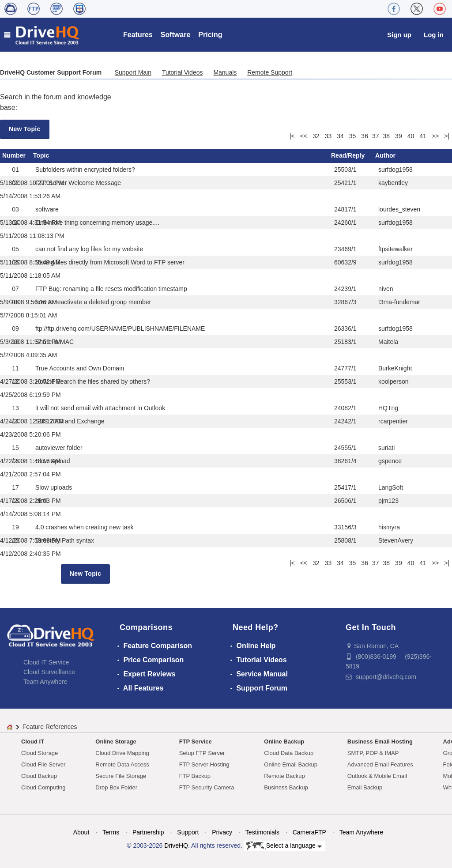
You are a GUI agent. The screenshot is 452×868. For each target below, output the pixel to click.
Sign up (399, 35)
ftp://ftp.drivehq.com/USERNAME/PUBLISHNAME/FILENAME (120, 328)
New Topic (25, 129)
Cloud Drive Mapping (122, 753)
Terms (111, 832)
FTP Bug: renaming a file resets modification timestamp (111, 289)
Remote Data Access (122, 764)
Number (14, 155)
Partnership (148, 832)
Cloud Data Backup (289, 753)
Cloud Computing (43, 787)
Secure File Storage (121, 776)
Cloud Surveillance (49, 672)
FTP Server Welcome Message (78, 183)
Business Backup (286, 787)
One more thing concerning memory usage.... (97, 223)
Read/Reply (348, 155)
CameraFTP (309, 832)
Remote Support (270, 72)
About (81, 832)
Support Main (133, 72)
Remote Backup (284, 776)
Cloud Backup (39, 776)
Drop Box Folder (116, 787)
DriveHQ (176, 845)
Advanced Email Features (380, 764)
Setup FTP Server (202, 753)
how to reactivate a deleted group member (93, 302)
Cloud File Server (43, 764)
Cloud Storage (40, 753)
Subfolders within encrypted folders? (85, 170)
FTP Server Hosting (204, 764)
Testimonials (262, 832)
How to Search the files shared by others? (93, 381)
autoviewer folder (59, 448)
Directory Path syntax (65, 540)
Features (138, 35)
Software (176, 35)
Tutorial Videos (183, 72)
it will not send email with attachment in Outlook (100, 408)
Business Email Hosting (380, 742)
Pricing (210, 35)
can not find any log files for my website (89, 249)
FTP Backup (195, 776)
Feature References (50, 727)
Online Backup (284, 742)
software (47, 209)
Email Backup (365, 787)
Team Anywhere (45, 682)
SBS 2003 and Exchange (70, 421)
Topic (41, 155)
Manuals (225, 72)
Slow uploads (54, 487)
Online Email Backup (291, 764)
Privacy (222, 832)
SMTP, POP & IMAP (373, 753)
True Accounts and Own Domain (80, 368)
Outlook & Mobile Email (377, 776)
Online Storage (116, 742)
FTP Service (196, 742)
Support (188, 832)
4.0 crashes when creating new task (85, 527)
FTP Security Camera (207, 787)
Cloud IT (33, 742)
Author (385, 155)
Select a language (284, 846)
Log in (434, 35)
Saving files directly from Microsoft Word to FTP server (110, 262)
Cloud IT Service (46, 662)
